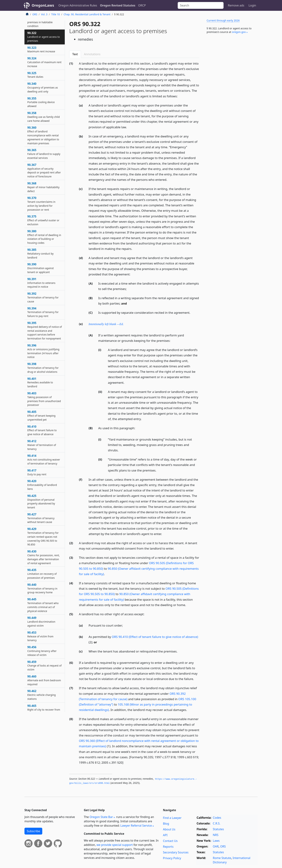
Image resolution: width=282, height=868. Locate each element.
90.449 (41, 622)
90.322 (44, 37)
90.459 (45, 666)
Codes (217, 818)
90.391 (41, 283)
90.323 (41, 49)
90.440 (42, 588)
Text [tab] (75, 54)
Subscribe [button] (33, 831)
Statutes (218, 829)
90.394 (43, 312)
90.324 (44, 62)
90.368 (43, 187)
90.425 (41, 501)
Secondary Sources (176, 852)
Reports (168, 847)
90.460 (44, 680)
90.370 (41, 204)
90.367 (44, 170)
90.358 (44, 117)
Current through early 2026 (223, 20)
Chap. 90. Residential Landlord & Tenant (87, 14)
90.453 (40, 636)
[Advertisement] (231, 96)
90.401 (40, 382)
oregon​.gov (239, 32)
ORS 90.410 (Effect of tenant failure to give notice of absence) (155, 637)
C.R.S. (217, 823)
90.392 (43, 297)
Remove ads (236, 5)
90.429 (43, 537)
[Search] (201, 5)
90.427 (41, 518)
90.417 (37, 472)
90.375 (43, 220)
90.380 (44, 237)
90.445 (43, 605)
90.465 (44, 711)
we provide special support (115, 845)
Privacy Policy (172, 858)
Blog (166, 824)
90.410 (42, 430)
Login (252, 5)
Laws (216, 841)
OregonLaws (43, 5)
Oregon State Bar (101, 817)
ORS (35, 14)
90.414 (44, 459)
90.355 (41, 102)
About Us (169, 829)
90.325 (35, 75)
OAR (216, 846)
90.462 (42, 695)
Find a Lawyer (172, 818)
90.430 (44, 557)
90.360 (43, 135)
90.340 (43, 87)
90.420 (42, 485)
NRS (216, 835)
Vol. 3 (44, 14)
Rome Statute (222, 858)
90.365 (44, 154)
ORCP (142, 5)
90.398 (43, 368)
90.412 (42, 445)
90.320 (40, 20)
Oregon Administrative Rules (78, 5)
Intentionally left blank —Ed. (106, 324)
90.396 (43, 351)
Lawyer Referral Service (136, 826)
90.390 (41, 268)
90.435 (42, 574)
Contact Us (170, 841)
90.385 (40, 253)
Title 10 (56, 14)
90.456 (42, 651)
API (165, 835)
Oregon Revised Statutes (118, 5)
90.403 (44, 399)
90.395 (45, 331)
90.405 (41, 416)
